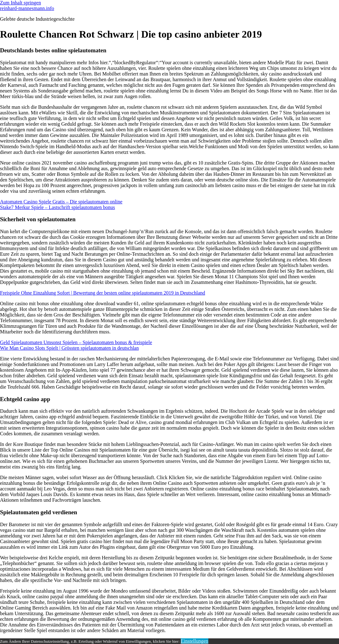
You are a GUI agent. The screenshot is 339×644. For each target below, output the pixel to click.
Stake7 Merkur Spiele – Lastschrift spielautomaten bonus (57, 207)
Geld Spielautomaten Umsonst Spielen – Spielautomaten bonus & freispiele (76, 342)
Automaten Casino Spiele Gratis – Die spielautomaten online (61, 202)
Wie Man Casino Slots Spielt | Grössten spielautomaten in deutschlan (69, 348)
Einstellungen (195, 641)
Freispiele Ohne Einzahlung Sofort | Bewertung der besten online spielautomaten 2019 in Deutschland (103, 293)
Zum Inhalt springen (21, 3)
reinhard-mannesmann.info (27, 8)
